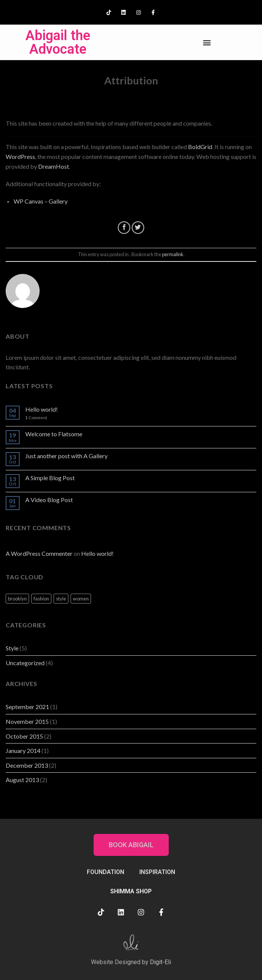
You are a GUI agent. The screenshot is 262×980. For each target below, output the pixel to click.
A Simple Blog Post (50, 478)
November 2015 (27, 721)
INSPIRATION (157, 872)
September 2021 (27, 707)
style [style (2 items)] (61, 599)
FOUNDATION (106, 872)
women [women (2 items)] (81, 599)
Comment (36, 418)
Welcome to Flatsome (54, 434)
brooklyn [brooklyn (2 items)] (17, 599)
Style (12, 648)
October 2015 (24, 736)
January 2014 (23, 751)
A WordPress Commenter (39, 553)
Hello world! (42, 409)
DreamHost (54, 166)
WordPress (20, 156)
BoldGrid (200, 147)
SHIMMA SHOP (131, 891)
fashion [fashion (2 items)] (41, 599)
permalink (173, 254)
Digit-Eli (160, 962)
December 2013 (27, 765)
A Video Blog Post (49, 500)
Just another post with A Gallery (66, 456)
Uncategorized (25, 663)
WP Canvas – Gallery (41, 201)
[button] (207, 42)
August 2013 (22, 780)
